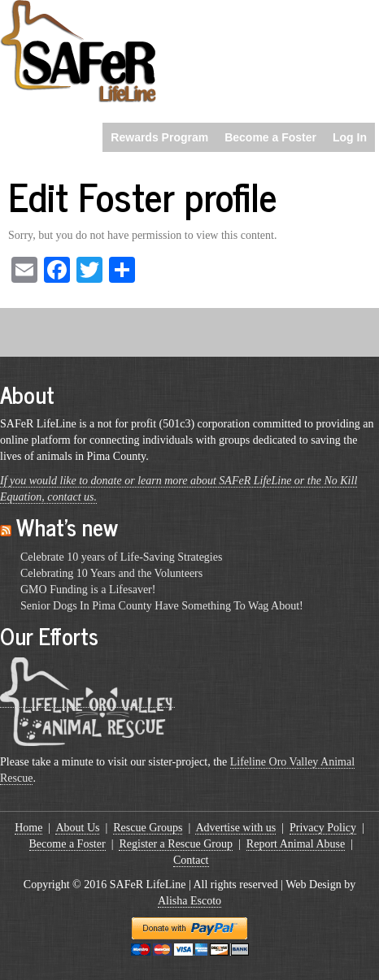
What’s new (67, 527)
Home (28, 828)
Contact (191, 860)
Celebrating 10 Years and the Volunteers (111, 573)
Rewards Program (159, 137)
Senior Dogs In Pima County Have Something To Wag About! (162, 606)
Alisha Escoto (189, 901)
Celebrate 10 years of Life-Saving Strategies (121, 557)
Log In (350, 137)
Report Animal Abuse (296, 844)
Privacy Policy (323, 828)
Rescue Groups (148, 828)
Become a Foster (270, 137)
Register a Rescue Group (176, 844)
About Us (77, 828)
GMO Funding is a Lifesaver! (88, 590)
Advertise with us (235, 828)
